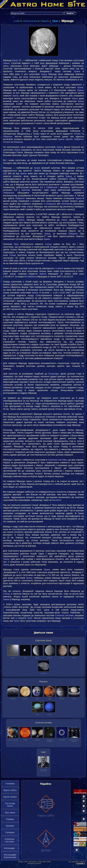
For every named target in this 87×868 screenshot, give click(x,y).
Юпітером (67, 204)
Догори (46, 840)
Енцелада (54, 374)
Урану (75, 98)
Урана (6, 63)
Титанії (77, 134)
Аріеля (69, 139)
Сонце (13, 255)
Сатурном (51, 204)
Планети (45, 21)
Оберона (8, 136)
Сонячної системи (57, 460)
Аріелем (26, 190)
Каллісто (57, 500)
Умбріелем (52, 187)
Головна (17, 21)
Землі (60, 268)
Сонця (48, 244)
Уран (55, 21)
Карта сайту (46, 806)
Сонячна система (30, 21)
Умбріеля (79, 139)
